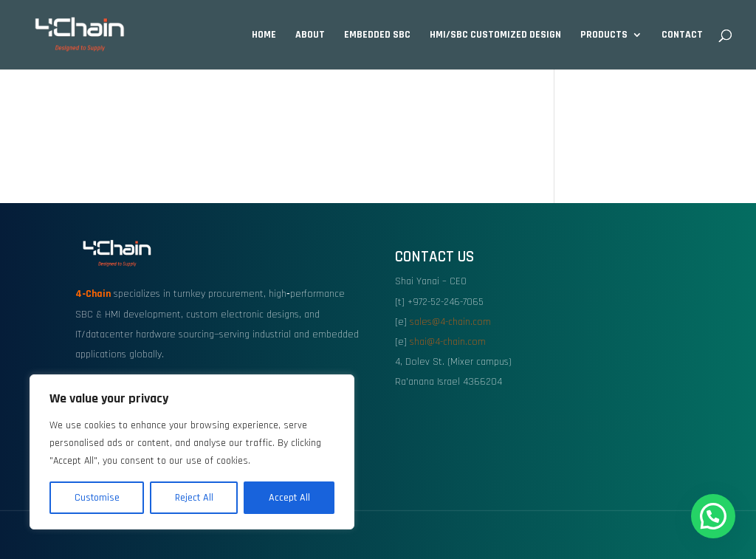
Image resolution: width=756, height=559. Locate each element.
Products (604, 35)
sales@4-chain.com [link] (450, 322)
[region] (192, 452)
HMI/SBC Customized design (495, 35)
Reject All (194, 498)
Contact (682, 35)
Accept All (289, 498)
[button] (713, 516)
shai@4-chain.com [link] (448, 342)
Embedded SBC (377, 35)
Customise (97, 498)
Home (264, 35)
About (310, 35)
